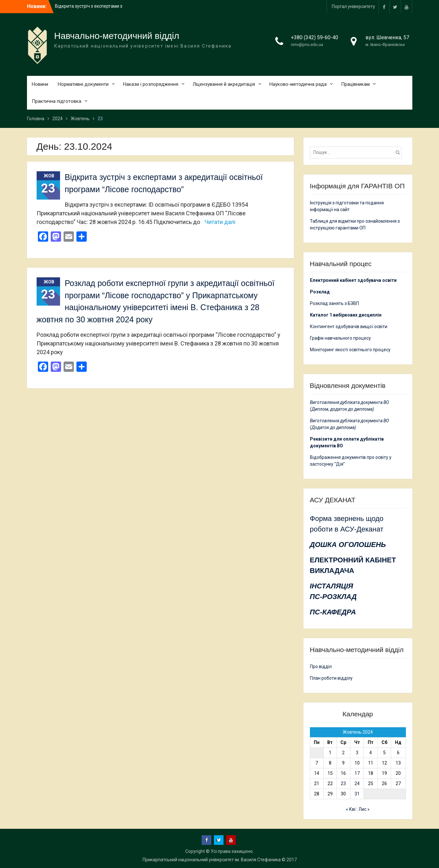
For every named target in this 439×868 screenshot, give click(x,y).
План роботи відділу (331, 678)
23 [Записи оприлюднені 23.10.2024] (343, 783)
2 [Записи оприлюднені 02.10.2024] (343, 753)
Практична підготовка (57, 101)
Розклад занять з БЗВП (334, 303)
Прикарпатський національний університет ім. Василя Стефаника (212, 860)
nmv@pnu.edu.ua (307, 45)
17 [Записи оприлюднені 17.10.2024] (357, 773)
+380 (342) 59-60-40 (315, 37)
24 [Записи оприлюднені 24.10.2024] (357, 783)
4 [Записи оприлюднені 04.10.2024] (371, 753)
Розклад (320, 292)
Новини (40, 84)
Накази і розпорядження (151, 84)
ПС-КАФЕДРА (333, 612)
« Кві (351, 809)
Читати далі (220, 222)
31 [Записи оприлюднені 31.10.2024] (357, 794)
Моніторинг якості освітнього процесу (350, 350)
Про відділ (321, 667)
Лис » (364, 809)
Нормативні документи (83, 84)
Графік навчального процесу (340, 338)
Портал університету (353, 6)
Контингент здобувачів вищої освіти (349, 327)
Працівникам (355, 84)
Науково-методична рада (298, 84)
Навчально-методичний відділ (117, 36)
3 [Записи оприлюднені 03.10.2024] (357, 753)
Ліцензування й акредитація (224, 84)
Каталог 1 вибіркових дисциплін (346, 315)
